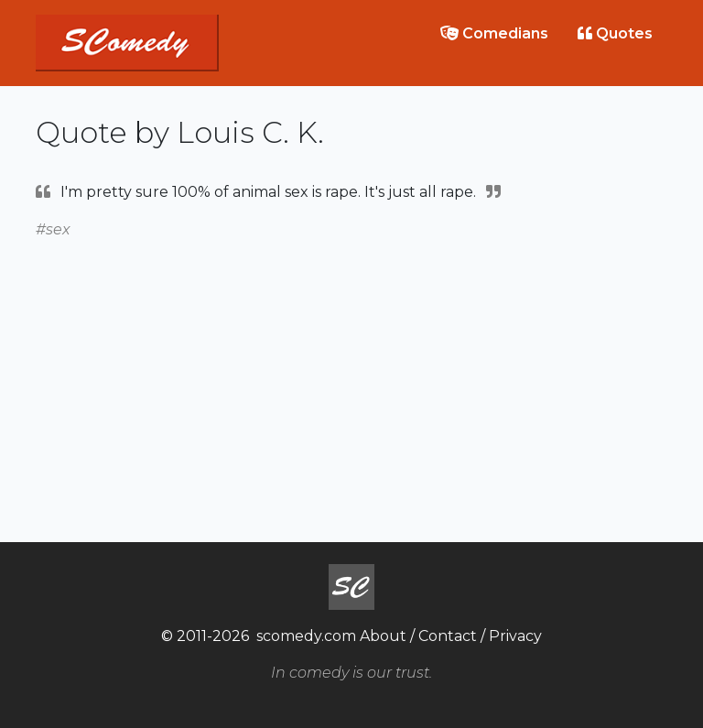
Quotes (615, 33)
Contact (448, 636)
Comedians (494, 33)
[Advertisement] (351, 370)
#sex (53, 229)
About (383, 636)
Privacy (515, 636)
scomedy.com (306, 636)
